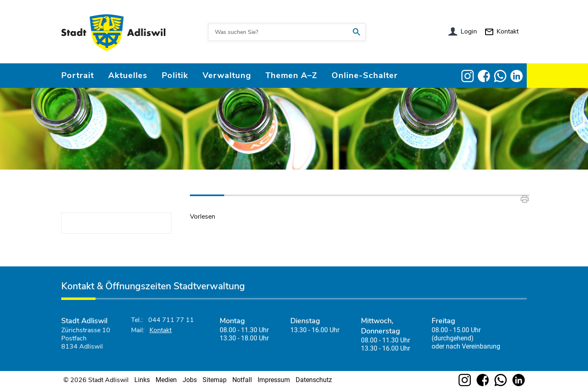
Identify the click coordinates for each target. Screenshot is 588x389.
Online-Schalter (365, 75)
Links (142, 380)
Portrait (78, 75)
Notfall (242, 380)
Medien (166, 380)
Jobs (190, 380)
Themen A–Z (291, 75)
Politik (175, 75)
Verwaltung (227, 75)
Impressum (274, 380)
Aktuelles (128, 75)
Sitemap (215, 380)
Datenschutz (314, 380)
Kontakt (508, 31)
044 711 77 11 (171, 320)
